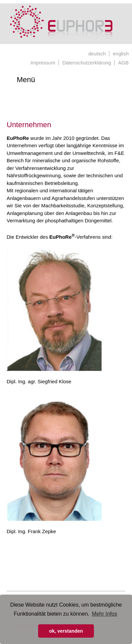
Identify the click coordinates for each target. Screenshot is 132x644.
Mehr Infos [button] (105, 614)
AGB (123, 63)
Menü (26, 80)
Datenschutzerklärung (87, 63)
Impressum (43, 63)
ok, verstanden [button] (66, 631)
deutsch (97, 54)
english (121, 54)
